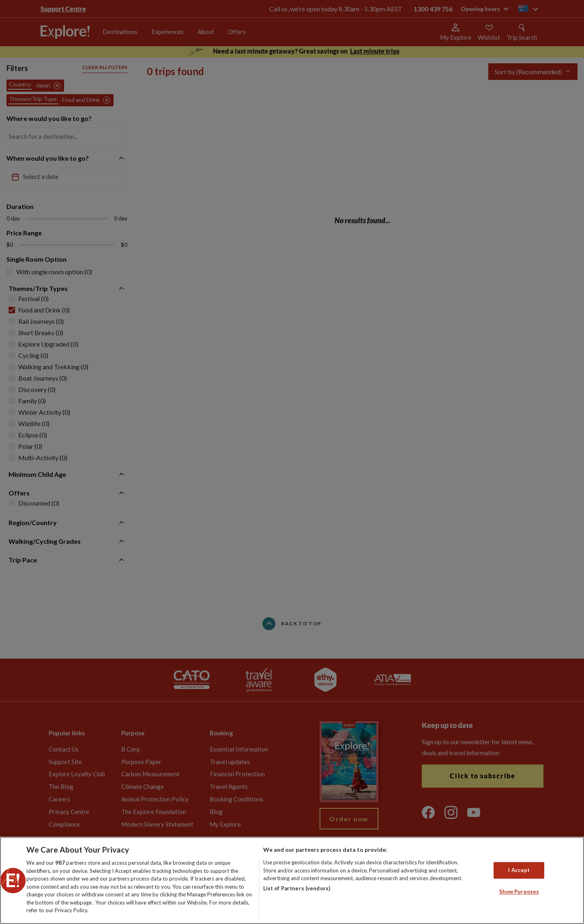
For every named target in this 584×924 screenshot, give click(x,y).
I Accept (519, 870)
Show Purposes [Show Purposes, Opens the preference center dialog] (519, 892)
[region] (292, 880)
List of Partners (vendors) (297, 888)
